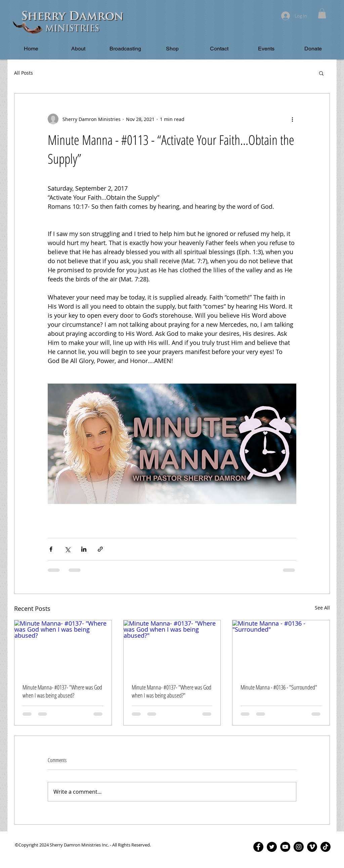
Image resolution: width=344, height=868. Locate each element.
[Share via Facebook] (51, 549)
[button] (322, 13)
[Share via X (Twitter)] (67, 549)
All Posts (24, 73)
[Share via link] (100, 549)
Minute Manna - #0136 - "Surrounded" (279, 687)
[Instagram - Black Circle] (299, 847)
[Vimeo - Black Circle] (312, 847)
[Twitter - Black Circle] (272, 847)
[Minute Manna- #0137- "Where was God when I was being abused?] (63, 647)
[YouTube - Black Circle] (285, 847)
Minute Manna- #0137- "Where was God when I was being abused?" (171, 691)
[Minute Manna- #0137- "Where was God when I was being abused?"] (172, 647)
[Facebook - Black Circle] (258, 847)
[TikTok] (326, 847)
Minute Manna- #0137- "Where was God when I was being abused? (62, 691)
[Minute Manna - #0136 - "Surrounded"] (281, 647)
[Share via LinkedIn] (84, 549)
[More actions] (292, 119)
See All (322, 608)
